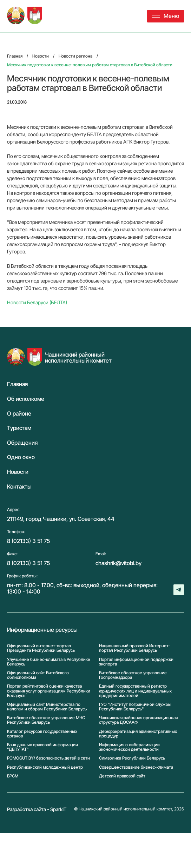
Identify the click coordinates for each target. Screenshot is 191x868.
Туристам (19, 428)
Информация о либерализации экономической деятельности (129, 747)
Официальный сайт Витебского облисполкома (38, 675)
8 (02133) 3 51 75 (28, 541)
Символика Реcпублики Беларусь (132, 758)
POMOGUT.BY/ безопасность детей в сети (48, 758)
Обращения (22, 443)
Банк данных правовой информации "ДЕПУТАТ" (42, 747)
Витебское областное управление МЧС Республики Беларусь (46, 720)
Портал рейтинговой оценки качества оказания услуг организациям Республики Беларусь (49, 691)
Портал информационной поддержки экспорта (136, 662)
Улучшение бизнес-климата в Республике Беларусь (49, 662)
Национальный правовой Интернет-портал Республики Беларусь (135, 648)
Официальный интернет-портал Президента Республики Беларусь (41, 648)
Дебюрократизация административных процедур (138, 734)
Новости (18, 472)
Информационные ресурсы (42, 630)
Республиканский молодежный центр (45, 767)
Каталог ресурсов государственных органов (42, 734)
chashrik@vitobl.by (118, 563)
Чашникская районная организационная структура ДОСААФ (138, 720)
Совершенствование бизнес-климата (136, 767)
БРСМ (13, 776)
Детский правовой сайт (122, 776)
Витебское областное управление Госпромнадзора (133, 675)
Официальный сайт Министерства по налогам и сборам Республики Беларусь (47, 707)
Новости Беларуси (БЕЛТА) (37, 302)
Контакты (19, 487)
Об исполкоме (26, 399)
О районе (19, 414)
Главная (17, 384)
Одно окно (21, 457)
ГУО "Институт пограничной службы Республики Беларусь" (135, 707)
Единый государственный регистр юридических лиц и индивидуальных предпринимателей (135, 691)
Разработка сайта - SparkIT (37, 809)
